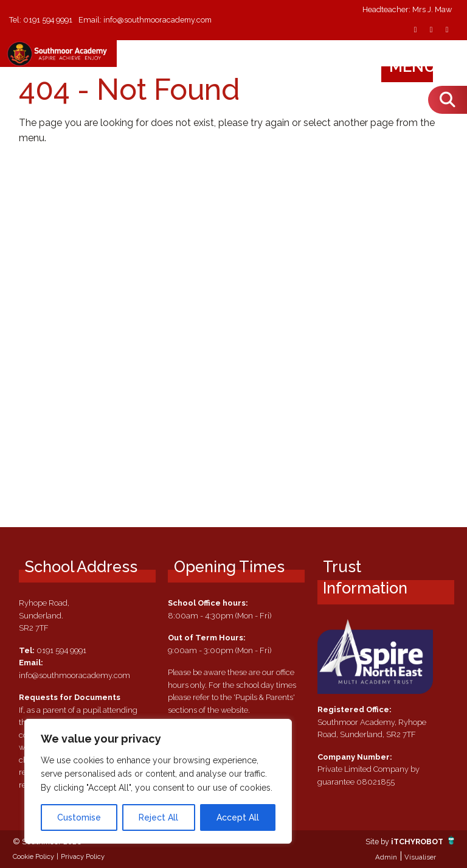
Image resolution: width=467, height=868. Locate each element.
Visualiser (420, 857)
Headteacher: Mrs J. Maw (407, 10)
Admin (386, 857)
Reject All (158, 817)
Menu (424, 66)
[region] (158, 781)
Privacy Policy (83, 856)
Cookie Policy (33, 856)
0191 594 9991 (48, 20)
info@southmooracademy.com (161, 20)
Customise (79, 817)
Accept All (238, 817)
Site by (376, 842)
